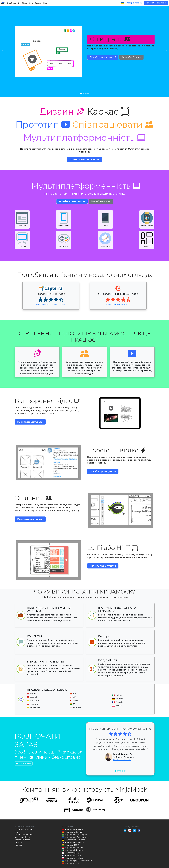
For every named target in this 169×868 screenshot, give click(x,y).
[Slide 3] (86, 94)
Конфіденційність (23, 837)
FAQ (16, 832)
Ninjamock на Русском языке (76, 837)
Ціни (31, 3)
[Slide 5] (125, 771)
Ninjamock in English (72, 829)
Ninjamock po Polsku (73, 858)
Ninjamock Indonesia (72, 848)
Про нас (18, 845)
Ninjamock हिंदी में (70, 845)
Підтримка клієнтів (23, 829)
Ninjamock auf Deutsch (74, 840)
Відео (25, 3)
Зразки (38, 3)
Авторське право (22, 840)
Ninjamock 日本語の (72, 853)
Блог (45, 3)
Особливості (13, 3)
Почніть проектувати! (103, 57)
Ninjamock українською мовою (77, 861)
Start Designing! (24, 764)
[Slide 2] (83, 94)
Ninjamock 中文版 (71, 863)
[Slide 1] (81, 94)
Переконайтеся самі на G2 (118, 305)
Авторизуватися (134, 3)
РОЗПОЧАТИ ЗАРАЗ (122, 760)
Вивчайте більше (131, 57)
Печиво (18, 842)
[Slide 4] (88, 94)
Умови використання (24, 835)
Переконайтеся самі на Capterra (51, 305)
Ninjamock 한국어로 (72, 855)
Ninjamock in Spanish (73, 832)
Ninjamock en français (73, 842)
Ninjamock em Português (75, 835)
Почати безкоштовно (156, 3)
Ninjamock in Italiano (72, 850)
